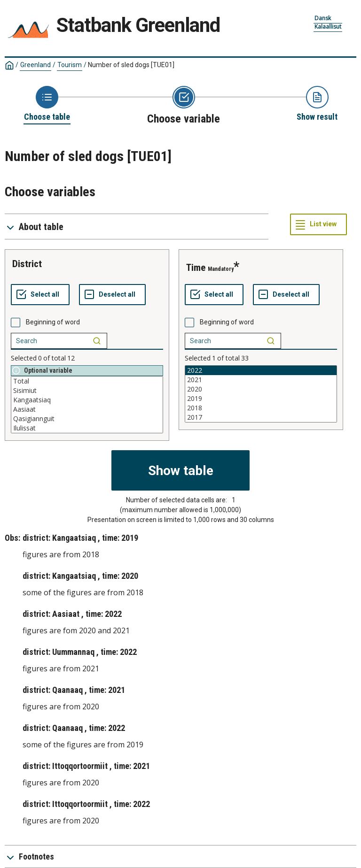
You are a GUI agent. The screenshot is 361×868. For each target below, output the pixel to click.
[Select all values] (40, 295)
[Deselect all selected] (112, 295)
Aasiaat (87, 409)
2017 (261, 417)
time (196, 268)
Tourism (70, 65)
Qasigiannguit (87, 419)
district (27, 264)
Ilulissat (87, 428)
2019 (261, 399)
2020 (261, 389)
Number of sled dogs (131, 65)
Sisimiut (87, 391)
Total (87, 381)
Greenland (35, 65)
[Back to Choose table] (47, 104)
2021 (261, 380)
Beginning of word (53, 322)
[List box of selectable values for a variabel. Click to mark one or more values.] (87, 405)
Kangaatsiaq (87, 400)
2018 (261, 408)
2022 (261, 370)
